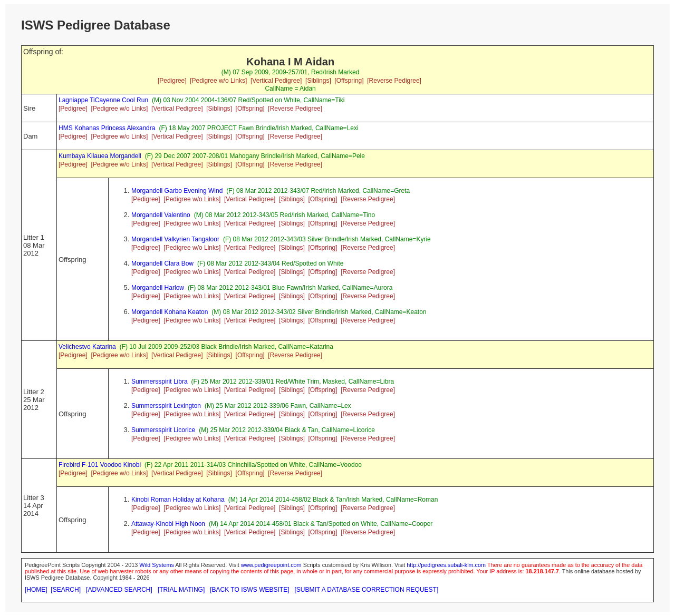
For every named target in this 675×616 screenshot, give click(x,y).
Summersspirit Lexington (166, 406)
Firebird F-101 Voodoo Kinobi (100, 465)
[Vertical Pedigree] (276, 81)
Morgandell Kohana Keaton (170, 312)
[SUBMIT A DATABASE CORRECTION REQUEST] (367, 590)
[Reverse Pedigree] (394, 81)
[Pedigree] (172, 81)
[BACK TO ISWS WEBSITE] (249, 590)
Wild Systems (157, 565)
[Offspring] (349, 81)
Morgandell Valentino (161, 215)
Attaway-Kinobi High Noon (168, 524)
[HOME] (36, 590)
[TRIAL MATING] (181, 590)
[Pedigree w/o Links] (218, 81)
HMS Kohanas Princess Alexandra (107, 128)
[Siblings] (318, 81)
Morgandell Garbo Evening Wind (177, 191)
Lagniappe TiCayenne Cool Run (103, 100)
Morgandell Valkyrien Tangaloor (175, 239)
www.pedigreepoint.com (271, 565)
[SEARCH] (66, 590)
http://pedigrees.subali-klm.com (446, 565)
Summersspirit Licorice (163, 430)
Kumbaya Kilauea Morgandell (100, 156)
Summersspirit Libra (160, 382)
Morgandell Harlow (158, 288)
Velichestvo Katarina (87, 347)
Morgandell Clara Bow (162, 263)
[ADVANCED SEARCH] (119, 590)
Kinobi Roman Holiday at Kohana (178, 500)
